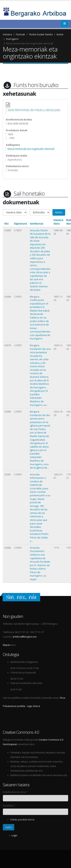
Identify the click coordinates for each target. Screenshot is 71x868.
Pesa (62, 698)
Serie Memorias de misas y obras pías (34, 110)
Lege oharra (34, 706)
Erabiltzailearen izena (15, 792)
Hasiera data (58, 222)
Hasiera (7, 34)
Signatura (20, 224)
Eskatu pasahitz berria (22, 819)
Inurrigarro (12, 39)
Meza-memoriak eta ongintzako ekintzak (30, 43)
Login (14, 835)
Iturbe (60, 34)
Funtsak (20, 34)
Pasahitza (9, 806)
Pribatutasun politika (14, 706)
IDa (6, 224)
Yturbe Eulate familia (41, 34)
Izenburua (37, 224)
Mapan (7, 645)
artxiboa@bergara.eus (25, 637)
